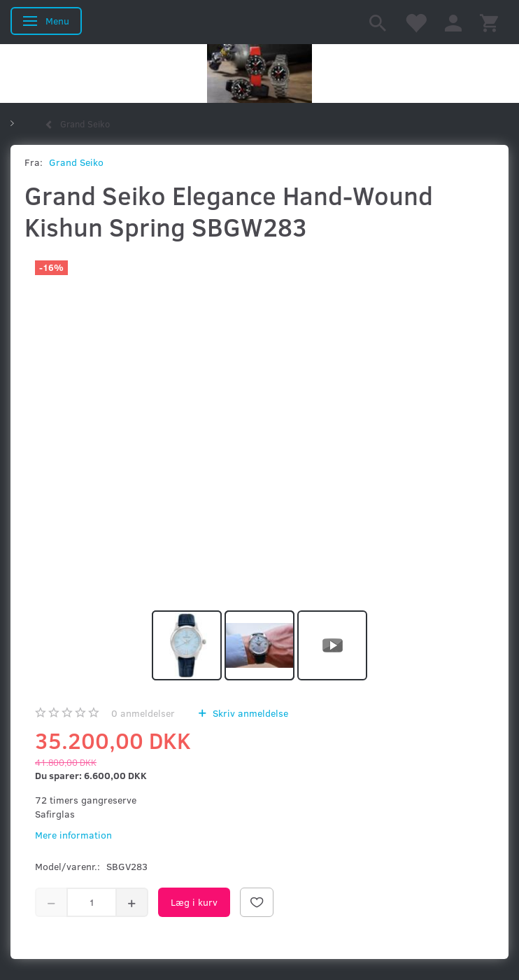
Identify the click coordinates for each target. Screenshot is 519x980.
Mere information (73, 835)
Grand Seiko (76, 162)
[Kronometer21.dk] (259, 73)
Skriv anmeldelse (249, 713)
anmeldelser (143, 713)
